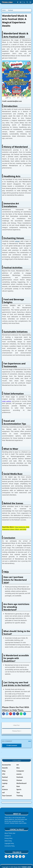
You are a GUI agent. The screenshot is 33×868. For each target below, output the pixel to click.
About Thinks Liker (10, 833)
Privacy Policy (8, 838)
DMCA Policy (8, 841)
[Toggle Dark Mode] (24, 2)
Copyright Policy (9, 843)
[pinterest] (17, 856)
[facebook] (18, 2)
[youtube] (21, 2)
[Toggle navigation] (30, 2)
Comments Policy (10, 846)
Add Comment (12, 745)
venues (17, 241)
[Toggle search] (27, 2)
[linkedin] (13, 856)
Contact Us (8, 836)
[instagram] (24, 856)
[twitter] (10, 856)
